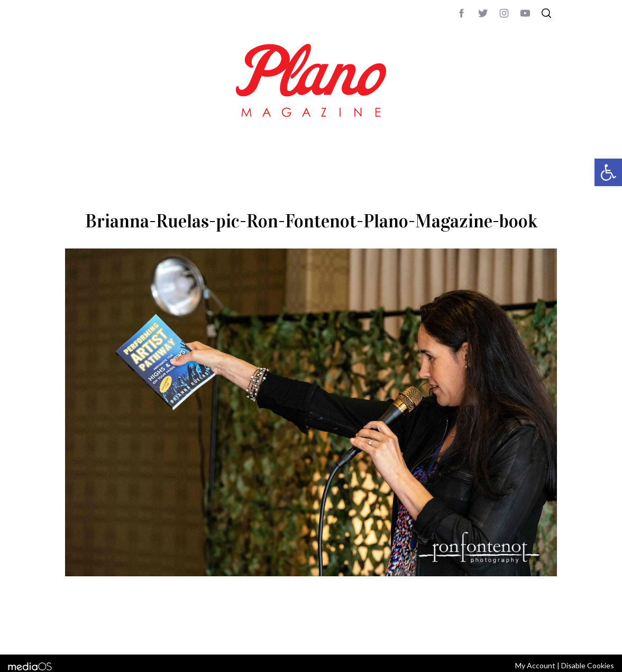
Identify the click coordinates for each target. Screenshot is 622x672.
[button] (608, 172)
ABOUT (76, 632)
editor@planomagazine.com (382, 632)
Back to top (528, 632)
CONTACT (108, 632)
